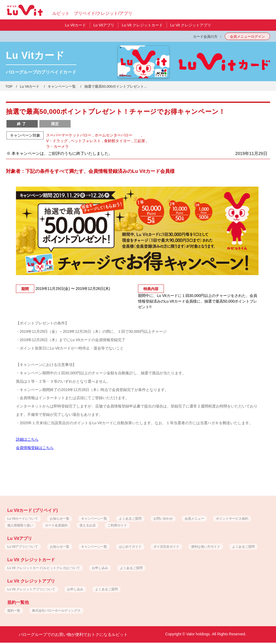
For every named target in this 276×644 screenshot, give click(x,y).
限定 (55, 124)
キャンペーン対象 (25, 135)
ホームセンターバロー (117, 135)
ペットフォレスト (86, 141)
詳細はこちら (27, 439)
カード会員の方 (205, 37)
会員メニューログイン (247, 37)
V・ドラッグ (57, 141)
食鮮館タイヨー (117, 141)
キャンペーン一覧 (62, 86)
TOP (9, 86)
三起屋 (139, 141)
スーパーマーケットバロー (69, 135)
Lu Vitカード (30, 86)
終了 (22, 124)
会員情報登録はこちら (35, 448)
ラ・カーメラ (57, 146)
